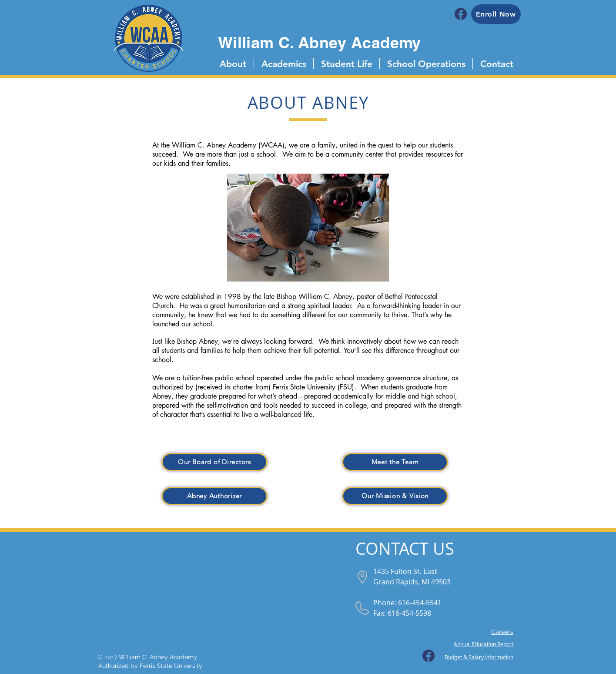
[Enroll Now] (496, 14)
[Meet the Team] (395, 462)
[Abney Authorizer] (214, 496)
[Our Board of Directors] (214, 462)
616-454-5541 (420, 603)
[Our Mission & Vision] (395, 496)
